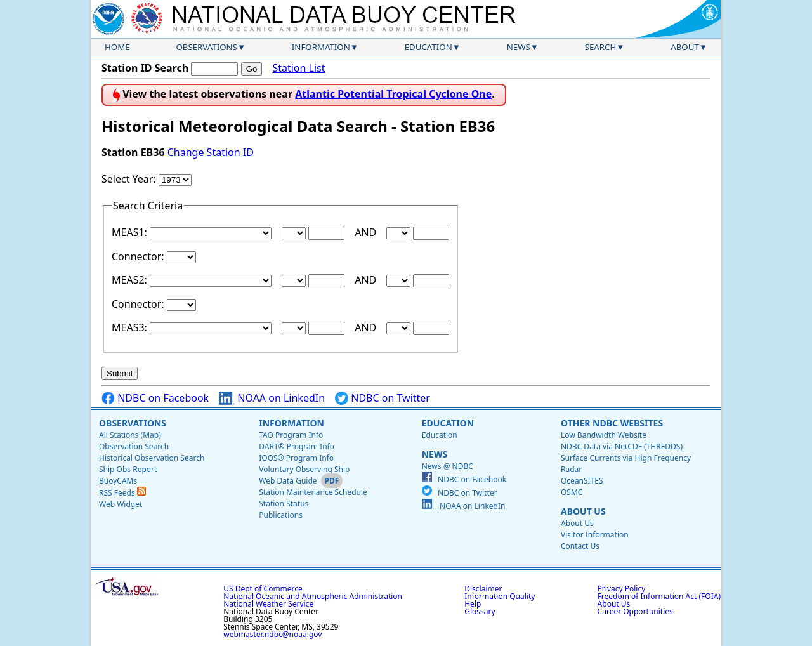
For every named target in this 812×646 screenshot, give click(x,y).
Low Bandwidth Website (604, 435)
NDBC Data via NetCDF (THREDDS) (622, 446)
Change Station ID (211, 152)
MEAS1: (131, 232)
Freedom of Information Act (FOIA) (659, 596)
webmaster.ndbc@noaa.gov (272, 634)
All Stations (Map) (130, 435)
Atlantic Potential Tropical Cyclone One (393, 94)
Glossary (480, 611)
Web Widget (121, 504)
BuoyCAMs (118, 481)
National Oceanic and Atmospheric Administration (313, 596)
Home (117, 47)
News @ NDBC (448, 466)
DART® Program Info (297, 446)
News (519, 47)
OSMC (572, 492)
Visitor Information (595, 535)
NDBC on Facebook (155, 398)
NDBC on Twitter (383, 398)
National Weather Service (268, 604)
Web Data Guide (288, 481)
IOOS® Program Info (296, 458)
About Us (583, 511)
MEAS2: (131, 280)
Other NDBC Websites (612, 423)
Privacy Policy (622, 589)
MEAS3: (131, 327)
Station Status (284, 504)
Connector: (139, 256)
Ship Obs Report (128, 469)
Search (601, 47)
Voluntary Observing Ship (304, 469)
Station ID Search (145, 68)
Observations (206, 47)
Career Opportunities (635, 611)
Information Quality (500, 596)
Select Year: (130, 179)
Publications (281, 515)
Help (473, 604)
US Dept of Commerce (263, 589)
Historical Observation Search (152, 458)
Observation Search (134, 446)
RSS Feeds (122, 493)
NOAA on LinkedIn (272, 398)
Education (429, 47)
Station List (298, 68)
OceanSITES (582, 481)
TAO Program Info (291, 435)
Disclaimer (483, 589)
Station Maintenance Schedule (313, 492)
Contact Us (580, 546)
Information (321, 47)
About (685, 47)
